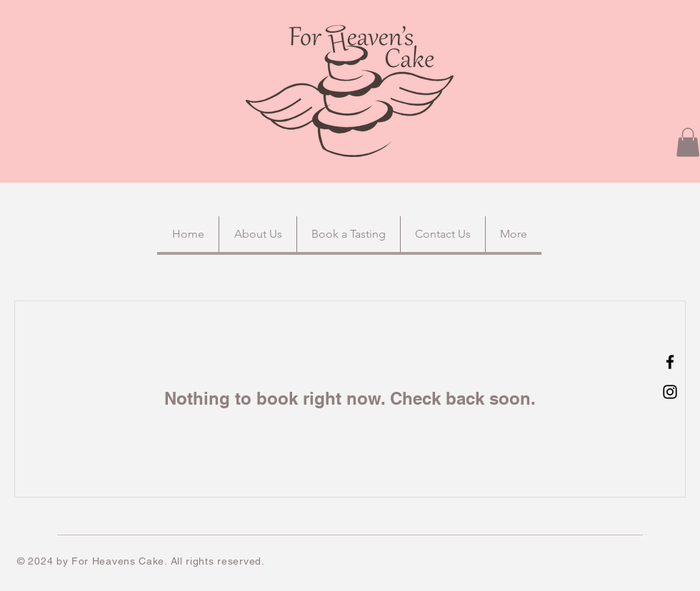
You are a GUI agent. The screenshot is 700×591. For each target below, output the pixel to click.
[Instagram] (670, 392)
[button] (688, 142)
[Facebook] (670, 362)
